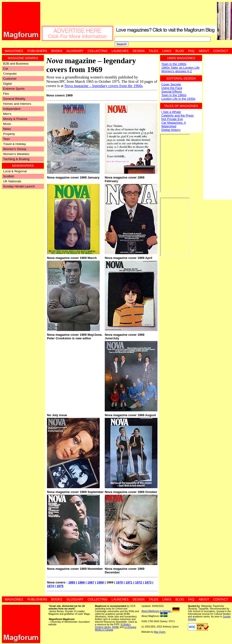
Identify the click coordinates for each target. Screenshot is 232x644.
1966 (81, 582)
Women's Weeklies (16, 154)
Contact (221, 51)
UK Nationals (12, 181)
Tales (153, 51)
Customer (10, 79)
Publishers (37, 51)
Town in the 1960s (174, 64)
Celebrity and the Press (177, 115)
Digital (7, 84)
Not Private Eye (172, 119)
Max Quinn (160, 632)
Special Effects (172, 92)
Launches (120, 51)
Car (6, 69)
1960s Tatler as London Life (180, 68)
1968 (100, 582)
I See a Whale (171, 112)
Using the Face (172, 88)
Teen (6, 139)
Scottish (9, 176)
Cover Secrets (171, 84)
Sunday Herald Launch (19, 186)
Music (7, 124)
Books (57, 51)
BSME (116, 627)
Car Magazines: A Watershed (174, 124)
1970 (119, 582)
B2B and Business (16, 64)
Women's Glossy (15, 149)
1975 (60, 586)
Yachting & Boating (16, 159)
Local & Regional (15, 171)
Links (167, 51)
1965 (72, 582)
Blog (180, 51)
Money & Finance (15, 119)
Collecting (98, 51)
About (204, 51)
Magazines (14, 51)
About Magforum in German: (160, 611)
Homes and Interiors (17, 104)
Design (139, 51)
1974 (50, 586)
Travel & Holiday (14, 144)
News (7, 129)
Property (9, 134)
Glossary (75, 51)
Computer (10, 74)
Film (6, 94)
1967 (91, 582)
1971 (129, 582)
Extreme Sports (14, 89)
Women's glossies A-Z (177, 71)
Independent (12, 109)
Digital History (171, 130)
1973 (148, 582)
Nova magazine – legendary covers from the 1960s (104, 86)
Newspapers (23, 166)
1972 (138, 582)
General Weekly (14, 99)
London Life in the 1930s (178, 99)
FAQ (191, 51)
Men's (7, 114)
